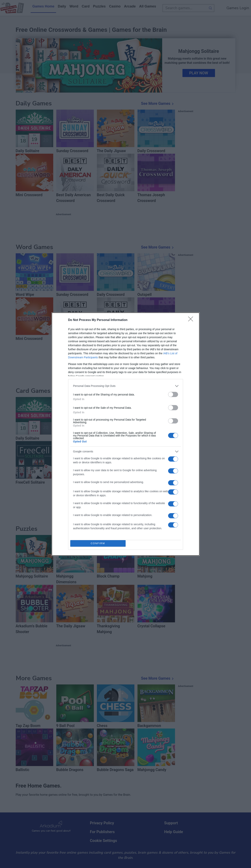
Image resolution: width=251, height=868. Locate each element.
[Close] (192, 320)
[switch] (173, 394)
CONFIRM (98, 543)
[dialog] (126, 434)
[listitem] (126, 386)
